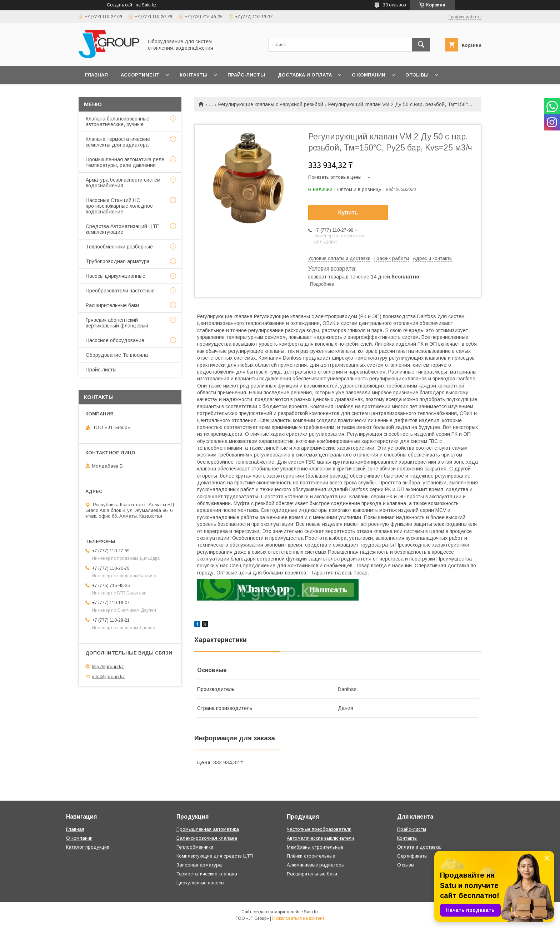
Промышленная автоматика (208, 829)
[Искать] (421, 45)
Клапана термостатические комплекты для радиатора (118, 142)
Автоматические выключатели (320, 838)
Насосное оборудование (115, 340)
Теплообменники (195, 847)
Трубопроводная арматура (118, 261)
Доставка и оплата (305, 75)
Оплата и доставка (419, 847)
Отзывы (417, 75)
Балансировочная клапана (207, 838)
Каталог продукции (88, 847)
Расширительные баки (112, 305)
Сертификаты (412, 856)
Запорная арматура (199, 865)
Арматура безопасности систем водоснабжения (123, 183)
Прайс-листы (246, 75)
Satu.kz (311, 912)
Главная (96, 75)
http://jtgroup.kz (108, 666)
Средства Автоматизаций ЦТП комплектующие (123, 229)
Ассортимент (140, 75)
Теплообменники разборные (119, 247)
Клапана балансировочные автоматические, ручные (117, 122)
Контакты (194, 75)
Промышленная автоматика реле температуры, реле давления (125, 162)
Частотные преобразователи (319, 829)
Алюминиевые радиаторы (316, 865)
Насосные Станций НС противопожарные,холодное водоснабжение (119, 206)
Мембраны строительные (315, 847)
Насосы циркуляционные (116, 276)
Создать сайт (120, 5)
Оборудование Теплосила (117, 355)
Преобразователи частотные (120, 291)
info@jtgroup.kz (109, 677)
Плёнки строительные (311, 856)
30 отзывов (394, 5)
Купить (348, 213)
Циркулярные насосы (200, 883)
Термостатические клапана (207, 874)
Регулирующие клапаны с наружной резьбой (271, 104)
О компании (369, 75)
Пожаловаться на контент (298, 918)
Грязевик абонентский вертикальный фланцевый (117, 323)
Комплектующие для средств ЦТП (215, 856)
